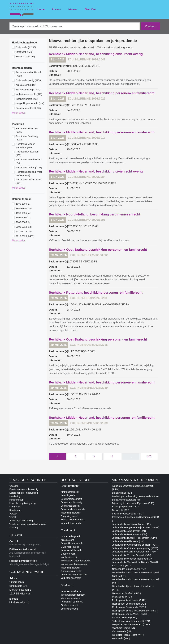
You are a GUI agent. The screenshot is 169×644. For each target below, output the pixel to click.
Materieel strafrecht (71, 598)
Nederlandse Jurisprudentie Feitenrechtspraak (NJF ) (136, 581)
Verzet (13, 517)
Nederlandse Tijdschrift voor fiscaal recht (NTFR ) (133, 588)
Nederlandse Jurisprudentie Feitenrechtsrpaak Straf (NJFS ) (136, 574)
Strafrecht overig (69, 609)
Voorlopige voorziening (21, 521)
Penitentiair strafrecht (72, 602)
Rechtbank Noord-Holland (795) (29, 161)
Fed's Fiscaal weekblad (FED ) (128, 514)
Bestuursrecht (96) (25, 57)
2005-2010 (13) (24, 227)
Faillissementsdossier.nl (23, 549)
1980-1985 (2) (23, 204)
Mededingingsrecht (70, 513)
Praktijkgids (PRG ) (122, 597)
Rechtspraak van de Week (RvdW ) (130, 614)
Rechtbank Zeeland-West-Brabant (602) (29, 174)
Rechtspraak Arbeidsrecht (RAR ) (129, 600)
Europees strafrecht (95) (28, 108)
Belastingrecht (68, 495)
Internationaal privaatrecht (74, 564)
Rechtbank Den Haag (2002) (27, 138)
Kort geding (15, 507)
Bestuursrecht (70, 486)
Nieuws (73, 9)
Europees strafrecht (71, 591)
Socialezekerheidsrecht (73, 520)
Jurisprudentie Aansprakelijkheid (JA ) (131, 524)
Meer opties (19, 113)
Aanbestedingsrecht (71, 536)
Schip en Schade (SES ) (124, 618)
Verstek (13, 514)
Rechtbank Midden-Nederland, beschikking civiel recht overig (96, 54)
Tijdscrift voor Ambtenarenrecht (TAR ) (132, 621)
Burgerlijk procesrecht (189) (30, 103)
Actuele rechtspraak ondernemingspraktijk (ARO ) (134, 488)
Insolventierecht (69, 557)
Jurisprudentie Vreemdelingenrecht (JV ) (133, 559)
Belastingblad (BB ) (122, 493)
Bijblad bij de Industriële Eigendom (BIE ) (133, 503)
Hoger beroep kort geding (23, 503)
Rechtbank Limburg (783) (29, 168)
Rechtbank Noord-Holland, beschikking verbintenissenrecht (95, 214)
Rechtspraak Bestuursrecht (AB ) (129, 604)
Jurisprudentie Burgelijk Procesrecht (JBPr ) (134, 538)
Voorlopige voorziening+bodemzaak (28, 524)
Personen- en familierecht (74, 575)
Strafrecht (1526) (25, 52)
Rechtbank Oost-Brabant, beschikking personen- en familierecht (98, 250)
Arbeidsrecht (67, 540)
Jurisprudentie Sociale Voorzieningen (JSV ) (135, 552)
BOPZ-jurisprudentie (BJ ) (125, 507)
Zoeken (56, 9)
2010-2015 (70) (24, 232)
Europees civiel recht (71, 550)
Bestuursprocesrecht (71, 499)
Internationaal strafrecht (73, 595)
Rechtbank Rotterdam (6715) (27, 130)
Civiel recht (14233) (26, 47)
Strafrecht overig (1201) (28, 90)
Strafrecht (67, 585)
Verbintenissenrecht (71, 578)
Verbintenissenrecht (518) (29, 94)
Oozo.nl (14, 541)
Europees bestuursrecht (73, 509)
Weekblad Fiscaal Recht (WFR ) (128, 635)
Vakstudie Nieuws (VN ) (124, 628)
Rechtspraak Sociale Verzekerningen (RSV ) (135, 611)
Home (41, 9)
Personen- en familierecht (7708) (29, 74)
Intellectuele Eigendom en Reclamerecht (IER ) (135, 519)
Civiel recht (68, 530)
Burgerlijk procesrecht (72, 543)
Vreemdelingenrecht (71, 523)
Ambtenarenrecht (69, 492)
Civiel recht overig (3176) (29, 80)
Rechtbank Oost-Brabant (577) (29, 181)
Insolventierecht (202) (27, 99)
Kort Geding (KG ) (121, 566)
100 (149, 457)
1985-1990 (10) (24, 208)
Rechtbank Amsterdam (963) (28, 153)
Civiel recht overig (70, 547)
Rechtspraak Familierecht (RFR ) (129, 607)
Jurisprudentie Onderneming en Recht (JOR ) (135, 545)
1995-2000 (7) (23, 218)
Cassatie (14, 486)
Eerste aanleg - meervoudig (24, 493)
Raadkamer (15, 510)
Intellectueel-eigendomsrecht (75, 561)
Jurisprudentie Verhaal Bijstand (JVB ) (131, 555)
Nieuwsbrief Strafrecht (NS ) (126, 593)
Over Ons (91, 9)
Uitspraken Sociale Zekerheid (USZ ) (131, 624)
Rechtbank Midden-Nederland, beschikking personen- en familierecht (102, 93)
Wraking (14, 527)
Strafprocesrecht (69, 605)
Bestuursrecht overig (71, 502)
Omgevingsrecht (69, 516)
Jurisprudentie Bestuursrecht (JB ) (130, 534)
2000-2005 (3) (23, 222)
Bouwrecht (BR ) (121, 510)
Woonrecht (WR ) (121, 638)
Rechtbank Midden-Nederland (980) (26, 146)
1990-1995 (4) (23, 213)
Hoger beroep (17, 500)
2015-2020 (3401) (25, 236)
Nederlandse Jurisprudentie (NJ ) (129, 569)
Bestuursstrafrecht (70, 506)
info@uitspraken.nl (19, 602)
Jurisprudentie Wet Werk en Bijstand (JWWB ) (136, 562)
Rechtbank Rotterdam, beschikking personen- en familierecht (96, 293)
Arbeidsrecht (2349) (26, 85)
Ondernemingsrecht (71, 571)
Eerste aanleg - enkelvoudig (24, 489)
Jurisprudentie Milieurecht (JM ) (128, 541)
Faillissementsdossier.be (23, 561)
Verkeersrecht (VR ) (122, 631)
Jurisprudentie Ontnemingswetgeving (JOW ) (135, 548)
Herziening (15, 496)
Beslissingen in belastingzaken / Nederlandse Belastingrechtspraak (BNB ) (135, 498)
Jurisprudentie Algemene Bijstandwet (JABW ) (136, 527)
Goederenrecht (68, 554)
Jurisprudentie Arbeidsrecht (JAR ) (130, 531)
